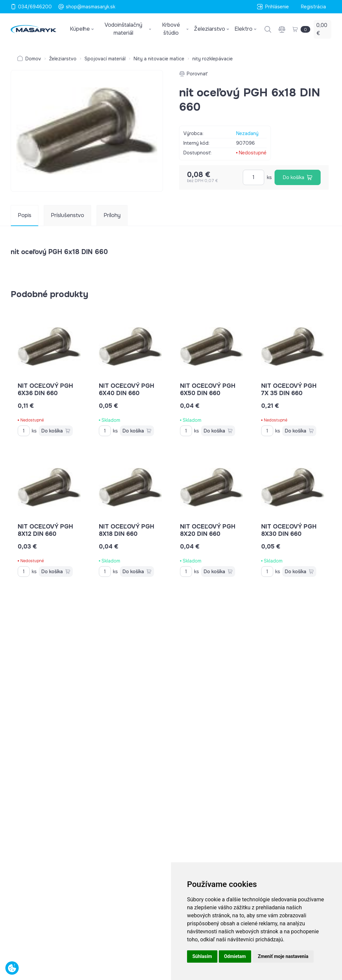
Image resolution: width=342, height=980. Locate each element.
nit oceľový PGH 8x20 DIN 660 (208, 530)
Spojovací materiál (105, 59)
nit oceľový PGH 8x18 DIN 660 (127, 530)
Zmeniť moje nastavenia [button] (283, 956)
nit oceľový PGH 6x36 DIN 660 (45, 389)
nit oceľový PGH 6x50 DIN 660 (208, 389)
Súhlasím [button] (202, 956)
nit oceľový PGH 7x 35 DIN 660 (289, 389)
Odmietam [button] (235, 956)
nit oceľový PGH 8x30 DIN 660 (289, 530)
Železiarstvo (63, 59)
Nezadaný (247, 133)
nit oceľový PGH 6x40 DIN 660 (127, 389)
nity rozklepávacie (213, 59)
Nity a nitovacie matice (159, 59)
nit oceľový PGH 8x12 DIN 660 (45, 530)
